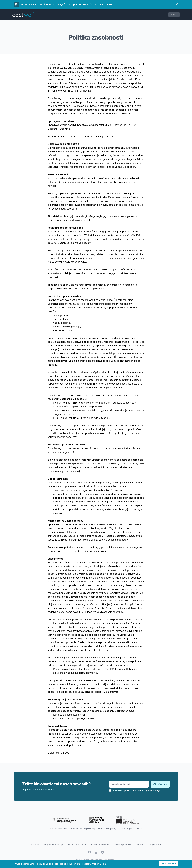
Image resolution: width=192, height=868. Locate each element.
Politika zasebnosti (100, 845)
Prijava (174, 14)
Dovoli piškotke (169, 864)
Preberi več (99, 864)
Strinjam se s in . (137, 790)
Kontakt (35, 845)
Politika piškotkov (123, 845)
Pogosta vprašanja (54, 845)
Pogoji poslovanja (77, 845)
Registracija (155, 845)
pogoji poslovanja (152, 790)
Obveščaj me (160, 784)
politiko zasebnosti (133, 790)
